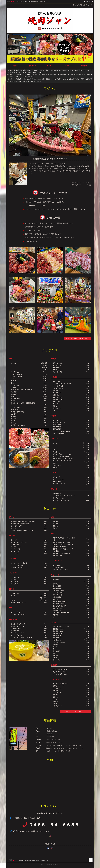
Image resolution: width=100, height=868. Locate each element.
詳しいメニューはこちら (75, 711)
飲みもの (50, 66)
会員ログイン (88, 2)
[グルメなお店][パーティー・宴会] (25, 2)
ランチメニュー (67, 66)
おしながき (33, 66)
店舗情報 (84, 66)
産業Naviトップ (23, 860)
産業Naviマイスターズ (34, 860)
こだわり (16, 66)
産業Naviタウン (45, 860)
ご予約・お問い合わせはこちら (77, 339)
